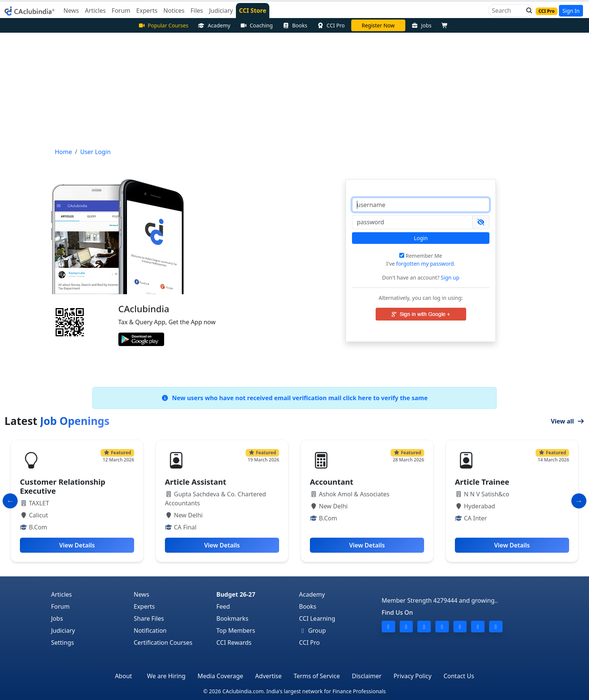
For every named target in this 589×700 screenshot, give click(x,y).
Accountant (332, 482)
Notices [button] (174, 11)
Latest (57, 421)
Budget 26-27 (236, 594)
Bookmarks (232, 618)
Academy (214, 25)
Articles (61, 594)
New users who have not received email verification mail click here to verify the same (294, 398)
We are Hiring (166, 676)
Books (295, 25)
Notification (150, 630)
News (141, 594)
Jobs (422, 25)
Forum (60, 606)
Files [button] (197, 11)
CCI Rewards (234, 643)
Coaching (256, 25)
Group (313, 630)
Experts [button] (147, 11)
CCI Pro (331, 25)
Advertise (268, 676)
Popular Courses (163, 25)
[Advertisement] (294, 89)
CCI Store (253, 11)
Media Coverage (220, 676)
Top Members (236, 630)
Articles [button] (95, 11)
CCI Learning (317, 618)
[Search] (507, 11)
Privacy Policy (413, 676)
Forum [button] (121, 11)
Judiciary (63, 630)
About (123, 676)
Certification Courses (163, 643)
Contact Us (459, 676)
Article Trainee (482, 482)
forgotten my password (425, 264)
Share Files (149, 618)
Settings (63, 643)
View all (568, 421)
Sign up (449, 277)
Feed (223, 606)
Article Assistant (196, 482)
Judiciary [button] (221, 11)
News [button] (71, 11)
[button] (527, 11)
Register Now (378, 25)
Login (421, 238)
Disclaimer (367, 676)
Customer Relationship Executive (63, 486)
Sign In (571, 11)
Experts (144, 606)
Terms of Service (317, 676)
